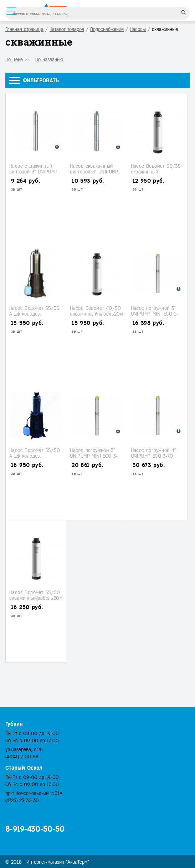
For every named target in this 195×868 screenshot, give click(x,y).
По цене (14, 60)
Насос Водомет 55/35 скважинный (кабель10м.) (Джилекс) (157, 172)
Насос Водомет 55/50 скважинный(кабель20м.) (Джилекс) (37, 598)
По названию (49, 60)
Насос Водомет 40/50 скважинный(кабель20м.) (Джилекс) (98, 314)
